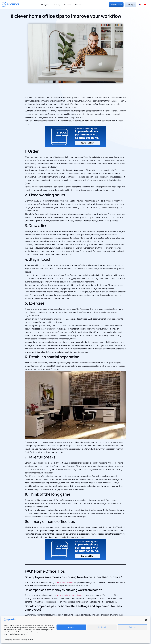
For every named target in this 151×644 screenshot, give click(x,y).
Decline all (102, 627)
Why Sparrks (47, 5)
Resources (69, 5)
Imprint (30, 640)
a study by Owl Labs (65, 582)
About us (79, 5)
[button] (146, 620)
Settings (133, 627)
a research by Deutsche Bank (69, 595)
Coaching (58, 5)
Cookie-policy (8, 640)
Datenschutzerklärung (20, 640)
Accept (71, 627)
